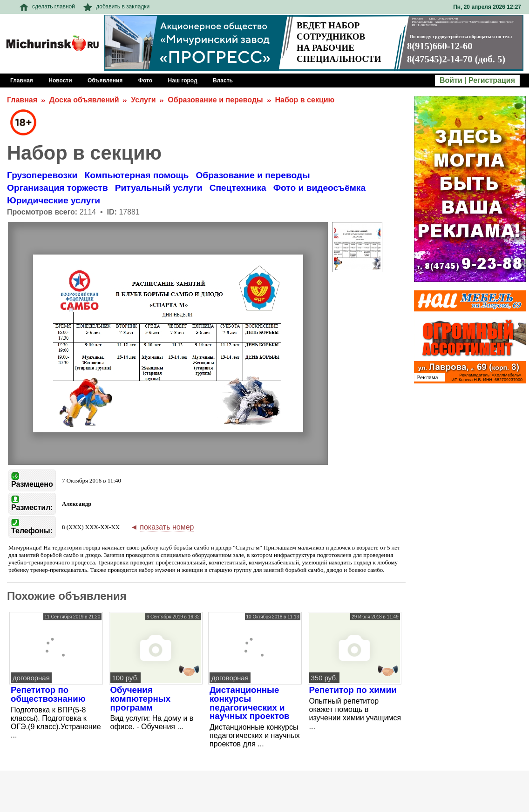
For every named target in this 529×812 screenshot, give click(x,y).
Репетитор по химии (353, 690)
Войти (451, 80)
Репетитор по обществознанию (48, 694)
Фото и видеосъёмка (319, 188)
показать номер (167, 527)
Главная (22, 100)
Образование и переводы (215, 100)
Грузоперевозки (42, 175)
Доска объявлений (84, 100)
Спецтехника (238, 188)
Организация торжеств (58, 188)
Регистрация (492, 80)
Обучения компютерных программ (141, 698)
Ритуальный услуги (159, 188)
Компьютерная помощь (136, 175)
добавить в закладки (116, 7)
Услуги (143, 100)
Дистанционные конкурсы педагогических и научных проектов (250, 703)
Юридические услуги (54, 200)
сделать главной (47, 7)
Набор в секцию (305, 100)
